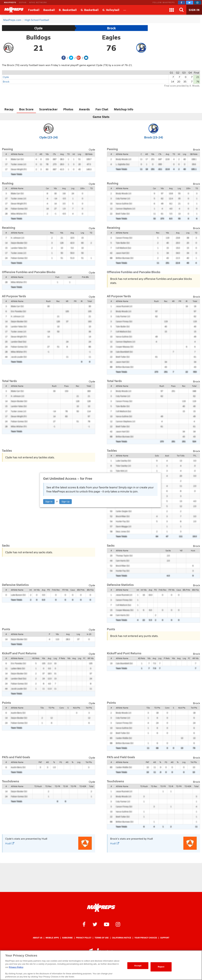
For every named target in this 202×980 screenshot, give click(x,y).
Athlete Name (17, 154)
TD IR (65, 786)
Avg (62, 154)
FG (61, 762)
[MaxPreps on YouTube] (107, 924)
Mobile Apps (52, 938)
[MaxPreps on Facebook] (182, 3)
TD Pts (51, 708)
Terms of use (102, 938)
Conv (62, 708)
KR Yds (91, 658)
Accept (138, 966)
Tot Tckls (181, 456)
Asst (167, 456)
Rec (52, 233)
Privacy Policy (84, 938)
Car (47, 188)
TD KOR (83, 786)
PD (49, 590)
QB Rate (89, 154)
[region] (101, 965)
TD (68, 154)
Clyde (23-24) (49, 137)
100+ (82, 188)
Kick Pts (77, 708)
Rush (48, 301)
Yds (47, 154)
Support (165, 938)
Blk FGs (90, 590)
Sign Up (66, 502)
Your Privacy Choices (146, 938)
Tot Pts (89, 708)
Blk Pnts (81, 590)
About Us (38, 938)
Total (90, 301)
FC (84, 658)
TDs (42, 708)
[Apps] (172, 10)
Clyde (38, 28)
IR (82, 301)
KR (67, 301)
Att (41, 154)
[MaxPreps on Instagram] (198, 3)
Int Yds (37, 590)
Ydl (181, 550)
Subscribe (67, 938)
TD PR (73, 786)
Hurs (193, 550)
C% (54, 154)
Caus (73, 590)
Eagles (111, 37)
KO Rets (36, 658)
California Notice (122, 938)
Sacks (168, 550)
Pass (66, 386)
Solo (157, 456)
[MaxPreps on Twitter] (190, 3)
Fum (57, 277)
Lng (79, 154)
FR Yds (65, 590)
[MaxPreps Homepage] (101, 908)
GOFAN (23, 2)
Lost (70, 277)
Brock (111, 28)
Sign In (49, 502)
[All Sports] (125, 10)
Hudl (10, 843)
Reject (161, 967)
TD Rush (38, 786)
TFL (195, 456)
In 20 (89, 634)
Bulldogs (38, 37)
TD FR (57, 786)
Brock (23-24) (154, 137)
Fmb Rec (56, 590)
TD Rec (48, 786)
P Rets (62, 658)
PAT (40, 762)
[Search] (181, 10)
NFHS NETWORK (38, 2)
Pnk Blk (85, 277)
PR (75, 301)
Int (74, 154)
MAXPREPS (10, 2)
